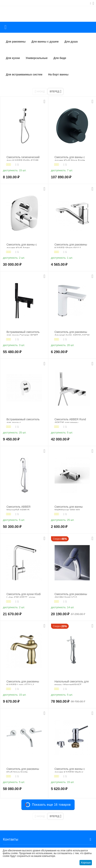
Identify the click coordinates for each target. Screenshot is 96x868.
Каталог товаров (5, 27)
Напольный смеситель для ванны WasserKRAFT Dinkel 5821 (72, 683)
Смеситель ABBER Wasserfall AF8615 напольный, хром (19, 508)
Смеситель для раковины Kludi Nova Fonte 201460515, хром (23, 770)
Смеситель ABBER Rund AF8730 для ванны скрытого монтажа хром (70, 420)
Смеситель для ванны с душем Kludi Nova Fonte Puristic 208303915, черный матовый (72, 158)
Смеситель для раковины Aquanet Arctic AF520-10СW (72, 333)
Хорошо (86, 863)
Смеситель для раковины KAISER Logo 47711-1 (23, 683)
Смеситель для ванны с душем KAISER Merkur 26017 (70, 770)
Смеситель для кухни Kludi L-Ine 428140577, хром (24, 595)
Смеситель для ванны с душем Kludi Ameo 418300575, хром (22, 246)
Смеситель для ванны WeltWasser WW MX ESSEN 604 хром (69, 508)
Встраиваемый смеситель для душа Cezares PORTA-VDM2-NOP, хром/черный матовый (24, 333)
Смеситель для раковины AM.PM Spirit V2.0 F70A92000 (71, 595)
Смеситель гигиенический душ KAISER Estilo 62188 (23, 158)
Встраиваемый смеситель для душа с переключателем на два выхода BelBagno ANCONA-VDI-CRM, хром (23, 420)
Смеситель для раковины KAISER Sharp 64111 (71, 246)
